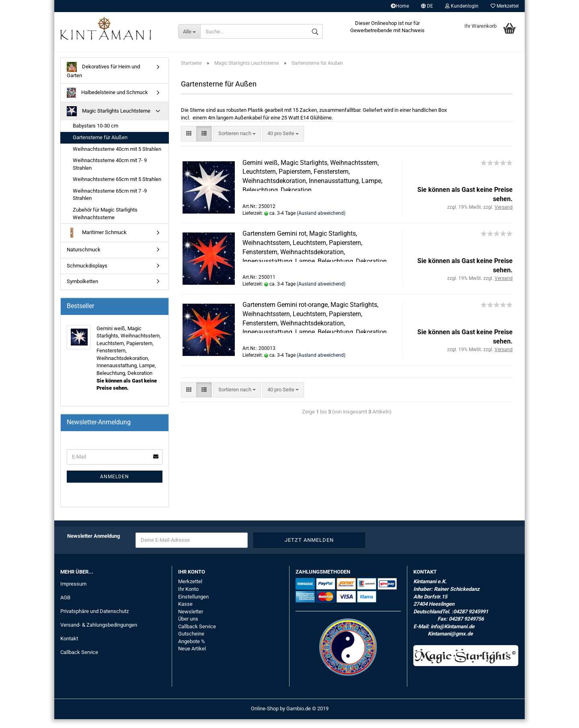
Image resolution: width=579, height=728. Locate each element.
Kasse (185, 613)
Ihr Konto (188, 598)
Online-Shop (265, 717)
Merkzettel (505, 6)
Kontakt (69, 647)
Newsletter (191, 620)
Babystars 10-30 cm (95, 135)
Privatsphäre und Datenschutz (94, 620)
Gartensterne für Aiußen (100, 146)
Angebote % (192, 650)
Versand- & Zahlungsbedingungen (99, 634)
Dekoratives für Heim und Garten (103, 79)
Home (400, 6)
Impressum (73, 593)
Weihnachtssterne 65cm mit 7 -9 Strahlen (110, 204)
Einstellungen (193, 606)
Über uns (188, 628)
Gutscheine (191, 643)
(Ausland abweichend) (321, 222)
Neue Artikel (192, 658)
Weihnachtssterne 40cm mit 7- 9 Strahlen (110, 173)
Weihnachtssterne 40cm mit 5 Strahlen (117, 158)
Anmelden (115, 485)
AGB (65, 606)
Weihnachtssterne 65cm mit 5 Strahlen (117, 188)
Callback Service (79, 661)
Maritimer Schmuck (97, 242)
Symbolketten (82, 290)
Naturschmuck (84, 258)
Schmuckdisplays (87, 275)
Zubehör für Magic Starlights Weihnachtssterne (105, 222)
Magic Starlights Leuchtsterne (109, 120)
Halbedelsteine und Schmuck (107, 102)
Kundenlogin (462, 6)
